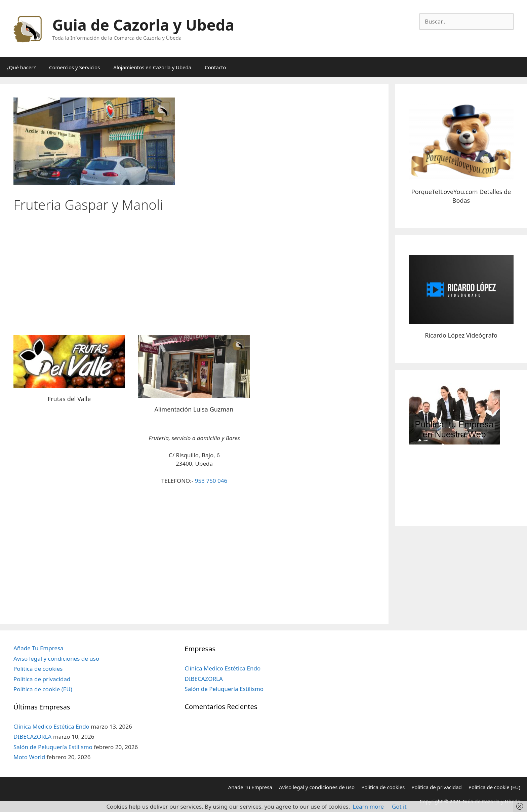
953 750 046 (211, 481)
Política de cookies (38, 669)
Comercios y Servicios (74, 67)
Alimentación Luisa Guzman (194, 409)
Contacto (215, 67)
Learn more (368, 806)
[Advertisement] (194, 271)
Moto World (29, 757)
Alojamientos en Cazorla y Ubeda (152, 67)
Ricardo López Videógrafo (461, 335)
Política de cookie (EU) (43, 689)
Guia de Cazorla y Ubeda (143, 25)
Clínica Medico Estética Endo (51, 726)
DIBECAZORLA (32, 737)
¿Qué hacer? (21, 67)
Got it (399, 806)
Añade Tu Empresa (38, 648)
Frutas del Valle (69, 399)
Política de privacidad (42, 679)
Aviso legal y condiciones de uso (56, 659)
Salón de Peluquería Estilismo (53, 747)
